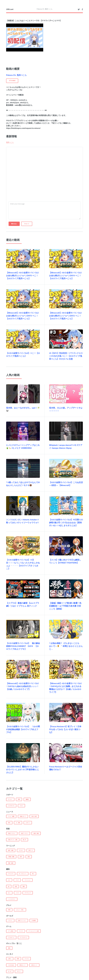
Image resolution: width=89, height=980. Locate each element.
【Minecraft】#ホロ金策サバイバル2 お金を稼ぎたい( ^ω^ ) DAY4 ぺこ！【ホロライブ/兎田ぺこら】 (65, 276)
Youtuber (11, 965)
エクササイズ (11, 806)
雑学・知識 (11, 850)
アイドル (27, 959)
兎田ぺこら (10, 142)
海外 (9, 823)
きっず (10, 971)
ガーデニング (28, 893)
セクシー (19, 971)
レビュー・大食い (20, 910)
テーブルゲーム (23, 937)
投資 (29, 857)
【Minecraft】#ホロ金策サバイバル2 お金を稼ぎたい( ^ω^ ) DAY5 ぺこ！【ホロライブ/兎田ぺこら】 (22, 276)
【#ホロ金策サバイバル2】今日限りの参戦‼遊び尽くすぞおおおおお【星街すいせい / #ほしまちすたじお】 (66, 523)
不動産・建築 (11, 857)
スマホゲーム (11, 937)
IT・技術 (18, 823)
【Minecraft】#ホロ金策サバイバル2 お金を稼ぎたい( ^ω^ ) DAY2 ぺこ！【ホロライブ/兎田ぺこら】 (65, 316)
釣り (33, 874)
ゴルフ (21, 806)
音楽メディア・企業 (13, 840)
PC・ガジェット (23, 874)
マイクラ (21, 931)
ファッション (28, 880)
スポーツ (28, 823)
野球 (19, 799)
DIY (9, 880)
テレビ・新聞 (11, 816)
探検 (24, 886)
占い (9, 893)
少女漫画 (34, 920)
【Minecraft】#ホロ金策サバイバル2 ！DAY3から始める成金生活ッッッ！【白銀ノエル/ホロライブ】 (22, 686)
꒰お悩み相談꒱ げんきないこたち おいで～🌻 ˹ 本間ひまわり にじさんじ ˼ (66, 646)
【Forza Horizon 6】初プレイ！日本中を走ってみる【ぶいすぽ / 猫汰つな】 (65, 729)
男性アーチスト (12, 833)
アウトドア (11, 874)
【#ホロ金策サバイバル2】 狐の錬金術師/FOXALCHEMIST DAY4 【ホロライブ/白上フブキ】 (23, 646)
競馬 (9, 948)
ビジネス (21, 850)
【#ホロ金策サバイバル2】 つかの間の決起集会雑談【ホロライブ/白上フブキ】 (23, 729)
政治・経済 (34, 816)
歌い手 (24, 840)
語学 (21, 857)
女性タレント (34, 965)
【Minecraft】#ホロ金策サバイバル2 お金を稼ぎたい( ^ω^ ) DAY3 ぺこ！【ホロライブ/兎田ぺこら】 (22, 316)
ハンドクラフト (12, 899)
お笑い (10, 959)
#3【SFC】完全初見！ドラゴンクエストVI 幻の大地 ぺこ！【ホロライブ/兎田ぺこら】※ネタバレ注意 (66, 356)
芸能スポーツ (23, 816)
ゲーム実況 (11, 931)
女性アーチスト (24, 833)
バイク (17, 893)
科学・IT (31, 850)
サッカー (10, 799)
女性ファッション (22, 920)
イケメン (10, 920)
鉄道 (16, 886)
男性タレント (23, 965)
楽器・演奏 (36, 833)
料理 (9, 910)
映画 (18, 959)
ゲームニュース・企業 (34, 931)
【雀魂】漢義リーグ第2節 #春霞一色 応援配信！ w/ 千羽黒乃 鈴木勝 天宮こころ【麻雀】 (65, 606)
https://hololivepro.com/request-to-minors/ (23, 128)
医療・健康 (11, 863)
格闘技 (27, 799)
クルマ (17, 880)
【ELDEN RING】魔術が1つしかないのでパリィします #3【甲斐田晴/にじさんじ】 (23, 770)
